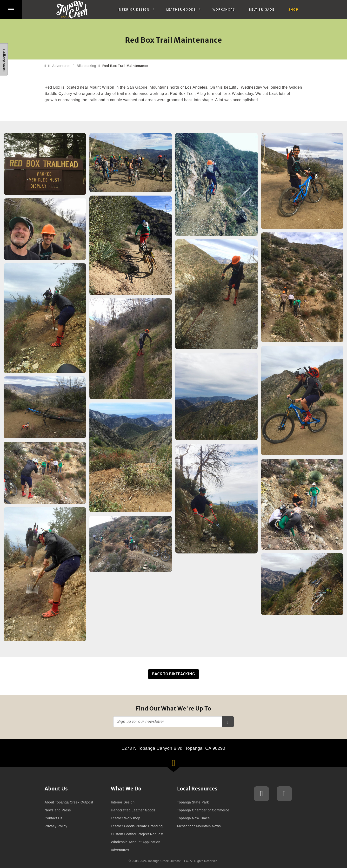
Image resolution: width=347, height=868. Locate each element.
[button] (11, 10)
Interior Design (134, 10)
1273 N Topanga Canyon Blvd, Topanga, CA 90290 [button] (180, 757)
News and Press (58, 810)
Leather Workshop (126, 818)
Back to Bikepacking (173, 674)
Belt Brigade (262, 10)
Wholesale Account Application (136, 842)
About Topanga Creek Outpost (69, 802)
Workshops (224, 10)
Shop (293, 10)
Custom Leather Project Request (137, 834)
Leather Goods (181, 10)
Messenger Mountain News (199, 826)
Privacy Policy (56, 826)
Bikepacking (86, 66)
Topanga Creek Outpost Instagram (262, 794)
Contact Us (53, 818)
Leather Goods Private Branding (137, 826)
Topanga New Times (193, 818)
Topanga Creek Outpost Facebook (285, 794)
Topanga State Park (193, 802)
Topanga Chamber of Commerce (203, 810)
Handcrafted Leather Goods (133, 810)
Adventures (61, 66)
